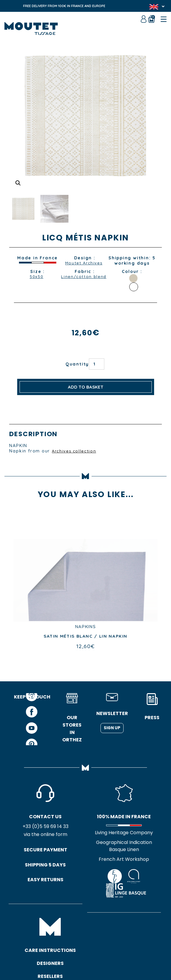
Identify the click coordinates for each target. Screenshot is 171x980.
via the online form (32, 836)
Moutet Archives (84, 263)
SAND (133, 278)
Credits (111, 954)
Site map (88, 954)
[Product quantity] (97, 364)
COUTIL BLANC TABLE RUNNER (85, 638)
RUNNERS (86, 628)
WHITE (134, 287)
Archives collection (76, 451)
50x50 (36, 277)
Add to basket (85, 387)
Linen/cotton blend (84, 279)
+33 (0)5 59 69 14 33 (32, 827)
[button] (18, 183)
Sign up (112, 728)
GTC (69, 954)
